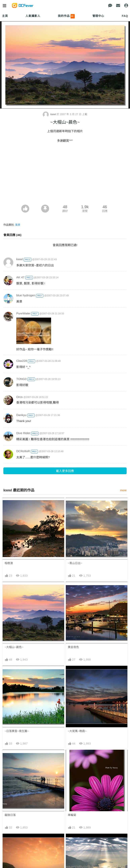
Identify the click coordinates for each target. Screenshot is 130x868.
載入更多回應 (65, 471)
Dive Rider (23, 433)
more (123, 490)
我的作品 (66, 16)
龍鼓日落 (10, 815)
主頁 (5, 16)
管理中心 (98, 16)
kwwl (50, 114)
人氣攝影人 (33, 16)
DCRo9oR (23, 451)
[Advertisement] (65, 175)
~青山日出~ (75, 563)
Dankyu (21, 415)
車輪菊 (72, 815)
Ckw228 (22, 361)
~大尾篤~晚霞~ (77, 731)
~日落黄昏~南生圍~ (17, 731)
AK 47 (20, 277)
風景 (18, 225)
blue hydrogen (26, 295)
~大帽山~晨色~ (14, 647)
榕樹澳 (9, 563)
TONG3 (21, 379)
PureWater (23, 313)
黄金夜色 (73, 647)
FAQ (125, 16)
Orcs (19, 397)
